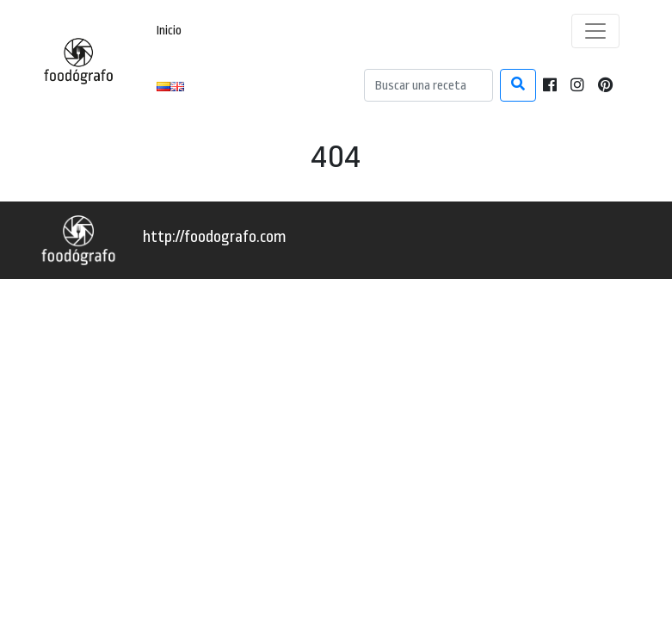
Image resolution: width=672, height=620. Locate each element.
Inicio (169, 31)
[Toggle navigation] (595, 31)
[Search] (428, 85)
